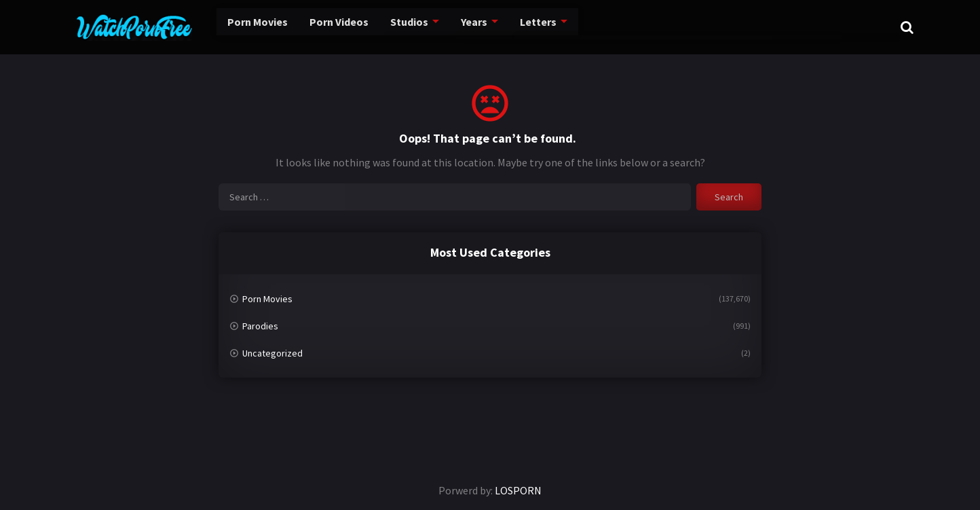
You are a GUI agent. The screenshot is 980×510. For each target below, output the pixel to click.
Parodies (260, 326)
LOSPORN (518, 490)
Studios (391, 27)
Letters (523, 27)
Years (458, 27)
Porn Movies (232, 27)
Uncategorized (272, 353)
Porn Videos (317, 27)
